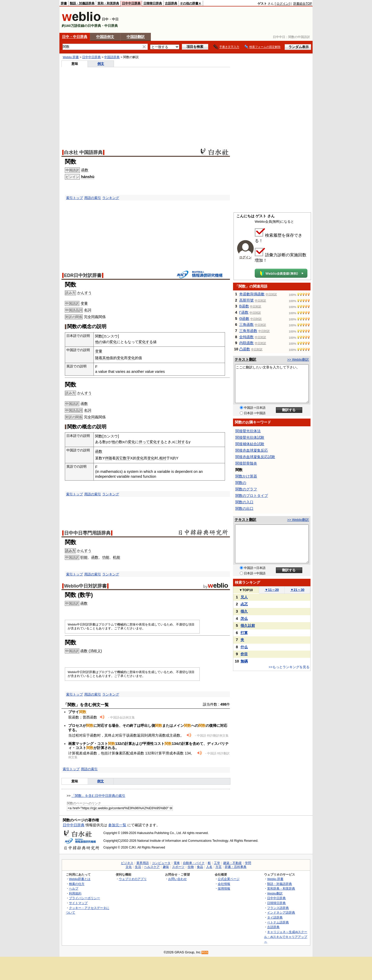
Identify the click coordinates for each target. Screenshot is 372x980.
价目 (244, 654)
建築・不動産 (233, 863)
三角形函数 (248, 331)
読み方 (70, 551)
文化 (129, 867)
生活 (138, 867)
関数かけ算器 (246, 476)
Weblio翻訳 (275, 893)
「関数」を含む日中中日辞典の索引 (98, 796)
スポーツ (178, 867)
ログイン (283, 4)
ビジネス (127, 863)
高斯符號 (246, 300)
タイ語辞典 (275, 917)
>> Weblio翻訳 (298, 360)
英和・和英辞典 (108, 3)
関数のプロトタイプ (252, 496)
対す (181, 442)
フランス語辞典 (278, 908)
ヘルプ (74, 888)
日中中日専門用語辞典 (87, 533)
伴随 (109, 458)
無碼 (244, 661)
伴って (144, 442)
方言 (219, 867)
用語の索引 (93, 198)
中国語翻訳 (136, 37)
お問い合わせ (177, 879)
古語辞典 (171, 3)
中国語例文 (105, 37)
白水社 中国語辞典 (83, 152)
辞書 (64, 3)
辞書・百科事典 (236, 867)
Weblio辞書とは (80, 879)
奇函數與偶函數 (252, 294)
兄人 (244, 597)
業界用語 (143, 863)
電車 (177, 863)
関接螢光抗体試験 (250, 437)
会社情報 (224, 884)
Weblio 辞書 (71, 57)
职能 (84, 557)
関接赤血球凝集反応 (252, 450)
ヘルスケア (152, 867)
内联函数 (246, 343)
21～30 (297, 590)
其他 (106, 358)
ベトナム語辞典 (278, 922)
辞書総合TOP (303, 4)
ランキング (111, 198)
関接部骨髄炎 (246, 463)
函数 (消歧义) (91, 651)
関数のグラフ (246, 489)
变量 (84, 303)
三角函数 (246, 325)
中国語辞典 (112, 57)
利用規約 (75, 893)
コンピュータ (161, 863)
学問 (248, 863)
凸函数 (245, 349)
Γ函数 (244, 312)
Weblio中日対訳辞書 (85, 586)
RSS (205, 952)
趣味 (166, 867)
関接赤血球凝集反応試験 (255, 457)
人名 (209, 867)
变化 (120, 358)
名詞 (88, 310)
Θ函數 (244, 319)
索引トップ (75, 198)
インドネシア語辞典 (281, 912)
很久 (244, 611)
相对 (163, 458)
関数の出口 (244, 508)
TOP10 (246, 590)
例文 (101, 64)
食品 (200, 867)
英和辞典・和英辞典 (281, 888)
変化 (113, 342)
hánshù (88, 177)
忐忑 (244, 604)
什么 (244, 647)
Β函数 (244, 306)
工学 (217, 863)
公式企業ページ (229, 879)
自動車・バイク (194, 863)
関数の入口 (244, 502)
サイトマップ (78, 903)
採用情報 (224, 888)
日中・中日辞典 (75, 37)
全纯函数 (246, 337)
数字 (127, 458)
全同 (91, 317)
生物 (191, 867)
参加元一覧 (117, 825)
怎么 (244, 619)
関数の (241, 483)
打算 (244, 633)
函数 (85, 170)
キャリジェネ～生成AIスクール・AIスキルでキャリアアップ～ (286, 937)
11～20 (272, 590)
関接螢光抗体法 (248, 431)
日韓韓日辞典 (153, 3)
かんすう (84, 293)
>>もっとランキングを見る (289, 667)
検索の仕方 (77, 884)
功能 (106, 557)
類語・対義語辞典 (82, 3)
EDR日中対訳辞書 (83, 275)
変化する (146, 342)
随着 (99, 358)
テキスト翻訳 (245, 359)
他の (99, 342)
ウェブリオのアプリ (133, 879)
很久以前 (248, 626)
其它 (119, 458)
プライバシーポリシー (84, 898)
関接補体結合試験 (250, 444)
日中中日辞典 (131, 3)
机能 (117, 557)
